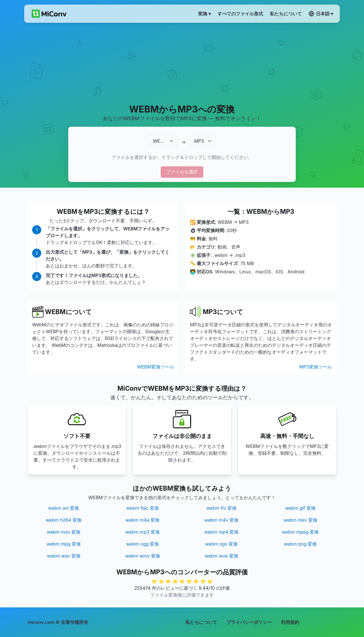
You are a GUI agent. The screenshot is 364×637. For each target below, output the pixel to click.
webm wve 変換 (222, 556)
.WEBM (159, 141)
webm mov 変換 (64, 532)
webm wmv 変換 (143, 556)
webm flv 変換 (222, 508)
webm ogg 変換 (142, 544)
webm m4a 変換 (142, 520)
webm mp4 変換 (221, 532)
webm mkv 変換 (300, 520)
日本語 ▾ (321, 14)
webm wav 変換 (64, 556)
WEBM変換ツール (156, 367)
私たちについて (201, 622)
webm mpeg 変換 (300, 532)
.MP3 (198, 141)
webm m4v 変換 (222, 520)
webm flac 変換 (143, 508)
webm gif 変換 (300, 508)
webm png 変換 (300, 544)
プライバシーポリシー (249, 622)
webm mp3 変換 (143, 532)
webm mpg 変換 (64, 544)
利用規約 (290, 622)
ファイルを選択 (182, 172)
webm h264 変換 (64, 520)
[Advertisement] (182, 63)
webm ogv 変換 (221, 544)
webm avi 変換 (64, 508)
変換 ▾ (204, 14)
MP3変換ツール (316, 367)
